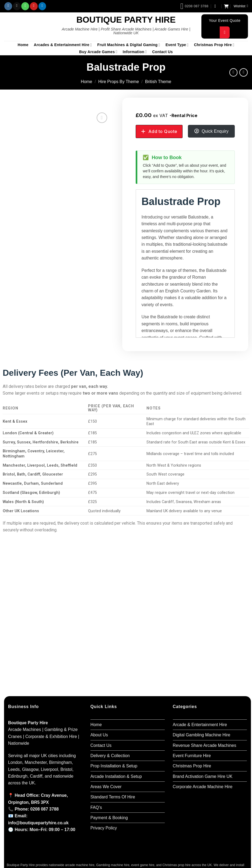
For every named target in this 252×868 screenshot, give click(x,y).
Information (135, 52)
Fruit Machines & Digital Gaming (129, 45)
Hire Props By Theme (119, 82)
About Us (99, 735)
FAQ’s (96, 807)
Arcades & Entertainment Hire (63, 45)
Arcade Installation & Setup (116, 776)
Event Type (177, 45)
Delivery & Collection (110, 756)
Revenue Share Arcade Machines (205, 745)
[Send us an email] (17, 6)
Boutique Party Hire (126, 20)
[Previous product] (244, 72)
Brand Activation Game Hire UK (203, 776)
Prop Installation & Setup (114, 766)
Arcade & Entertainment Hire (200, 725)
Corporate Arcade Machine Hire (203, 787)
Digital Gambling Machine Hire (202, 735)
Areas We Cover (106, 787)
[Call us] (25, 6)
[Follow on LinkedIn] (42, 6)
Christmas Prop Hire (214, 45)
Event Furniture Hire (192, 756)
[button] (216, 6)
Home (23, 45)
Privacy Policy (104, 828)
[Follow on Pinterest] (34, 6)
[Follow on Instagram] (8, 6)
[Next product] (234, 72)
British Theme (158, 82)
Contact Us (162, 52)
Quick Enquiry (215, 131)
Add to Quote (163, 131)
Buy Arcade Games (98, 52)
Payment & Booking (109, 818)
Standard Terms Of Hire (113, 797)
